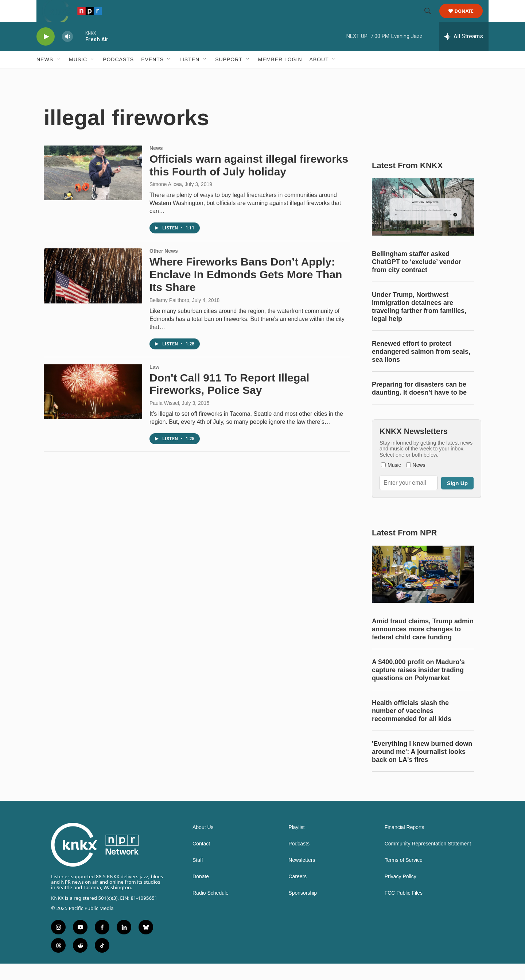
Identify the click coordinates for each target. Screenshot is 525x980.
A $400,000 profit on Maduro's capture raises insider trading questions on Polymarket (418, 686)
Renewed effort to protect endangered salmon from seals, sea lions (421, 368)
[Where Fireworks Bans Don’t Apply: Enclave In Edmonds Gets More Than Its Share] (93, 292)
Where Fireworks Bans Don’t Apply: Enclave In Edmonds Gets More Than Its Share (246, 291)
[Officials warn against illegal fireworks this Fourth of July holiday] (93, 189)
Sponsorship (303, 909)
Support (229, 76)
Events (152, 76)
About (319, 76)
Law (154, 383)
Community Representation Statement (428, 860)
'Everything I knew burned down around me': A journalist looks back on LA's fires (422, 768)
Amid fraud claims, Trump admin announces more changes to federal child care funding (423, 646)
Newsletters (302, 877)
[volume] (67, 53)
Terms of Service (404, 877)
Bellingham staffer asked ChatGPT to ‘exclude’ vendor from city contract (417, 278)
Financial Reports (405, 844)
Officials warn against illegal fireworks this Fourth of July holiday (249, 182)
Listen (189, 76)
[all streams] (464, 53)
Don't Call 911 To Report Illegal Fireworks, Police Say (229, 400)
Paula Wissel (164, 419)
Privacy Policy (400, 893)
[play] (46, 53)
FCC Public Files (404, 909)
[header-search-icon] (431, 19)
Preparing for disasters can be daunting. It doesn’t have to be (419, 405)
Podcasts (118, 76)
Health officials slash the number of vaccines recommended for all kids (412, 727)
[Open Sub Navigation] (59, 76)
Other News (164, 267)
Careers (297, 893)
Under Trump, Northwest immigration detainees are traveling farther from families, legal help (419, 323)
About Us (203, 844)
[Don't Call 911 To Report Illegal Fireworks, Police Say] (93, 408)
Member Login (280, 76)
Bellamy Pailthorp (169, 317)
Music (78, 76)
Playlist (296, 844)
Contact (201, 860)
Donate (469, 19)
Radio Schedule (211, 909)
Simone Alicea (166, 201)
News (45, 76)
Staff (198, 877)
